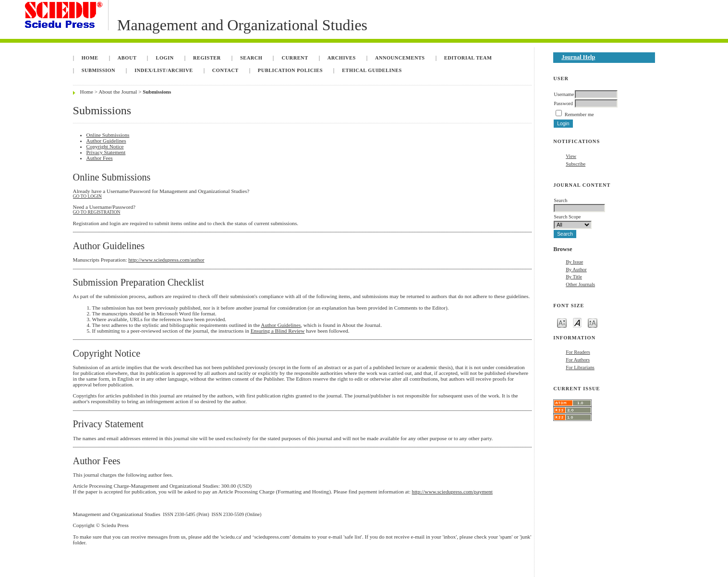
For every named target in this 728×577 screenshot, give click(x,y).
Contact (225, 70)
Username (564, 94)
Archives (342, 58)
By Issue (574, 262)
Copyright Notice (105, 146)
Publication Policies (290, 70)
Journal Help (578, 57)
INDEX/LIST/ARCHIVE (164, 70)
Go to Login (87, 196)
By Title (574, 277)
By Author (576, 270)
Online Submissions (108, 135)
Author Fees (100, 158)
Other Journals (580, 284)
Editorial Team (468, 58)
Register (207, 58)
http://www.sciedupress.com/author (166, 260)
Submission (98, 70)
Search (251, 58)
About (127, 58)
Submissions (157, 92)
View (571, 156)
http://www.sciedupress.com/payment (452, 492)
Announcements (400, 58)
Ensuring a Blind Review (278, 331)
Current (295, 58)
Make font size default (577, 322)
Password (563, 103)
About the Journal (118, 92)
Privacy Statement (106, 152)
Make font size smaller (562, 322)
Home (90, 58)
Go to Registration (97, 212)
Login (165, 58)
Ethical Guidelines (372, 70)
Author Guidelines (106, 141)
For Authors (578, 360)
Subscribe (576, 164)
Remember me (579, 114)
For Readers (578, 352)
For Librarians (580, 367)
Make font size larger (593, 322)
